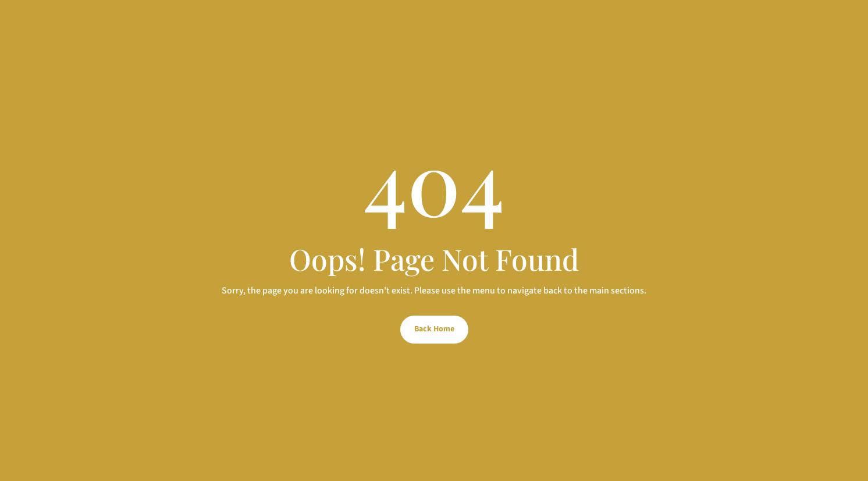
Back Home (434, 329)
